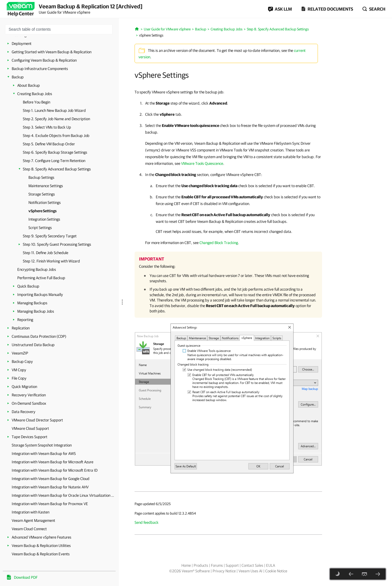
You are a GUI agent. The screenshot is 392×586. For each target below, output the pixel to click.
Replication (21, 328)
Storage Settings (42, 194)
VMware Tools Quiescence (202, 163)
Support (232, 565)
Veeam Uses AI (250, 571)
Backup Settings (41, 177)
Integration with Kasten (31, 512)
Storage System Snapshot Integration (42, 445)
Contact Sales (252, 565)
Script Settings (40, 228)
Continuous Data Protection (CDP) (39, 336)
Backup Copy (22, 361)
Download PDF (26, 577)
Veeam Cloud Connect (29, 529)
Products (201, 565)
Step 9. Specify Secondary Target (50, 236)
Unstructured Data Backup (33, 345)
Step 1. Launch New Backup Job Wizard (54, 110)
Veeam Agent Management (33, 520)
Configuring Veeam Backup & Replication (44, 60)
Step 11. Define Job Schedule (46, 253)
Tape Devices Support (30, 437)
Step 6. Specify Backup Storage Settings (55, 152)
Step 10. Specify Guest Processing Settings (57, 244)
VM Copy (19, 370)
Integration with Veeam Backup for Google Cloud (51, 479)
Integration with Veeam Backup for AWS (44, 454)
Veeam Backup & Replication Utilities (41, 546)
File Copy (19, 378)
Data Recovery (24, 412)
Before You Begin (36, 102)
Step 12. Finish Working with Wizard (51, 261)
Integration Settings (44, 219)
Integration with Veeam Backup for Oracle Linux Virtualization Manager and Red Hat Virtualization (64, 495)
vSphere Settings (42, 211)
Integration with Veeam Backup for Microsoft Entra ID (55, 470)
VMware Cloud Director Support (37, 420)
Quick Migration (24, 387)
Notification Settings (45, 202)
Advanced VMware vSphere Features (42, 537)
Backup (18, 77)
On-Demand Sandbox (29, 403)
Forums (217, 565)
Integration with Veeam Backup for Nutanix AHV (50, 487)
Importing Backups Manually (40, 295)
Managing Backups (32, 303)
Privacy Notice (224, 571)
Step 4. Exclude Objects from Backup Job (56, 136)
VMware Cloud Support (30, 428)
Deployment (22, 44)
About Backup (29, 85)
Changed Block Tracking (219, 243)
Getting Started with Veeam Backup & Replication (52, 52)
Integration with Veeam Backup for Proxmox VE (50, 504)
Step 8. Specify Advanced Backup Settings (57, 169)
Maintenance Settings (46, 186)
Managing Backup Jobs (36, 311)
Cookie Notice (276, 571)
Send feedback (147, 522)
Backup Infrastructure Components (40, 69)
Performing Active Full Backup (41, 278)
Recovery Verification (29, 395)
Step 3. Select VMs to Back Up (47, 127)
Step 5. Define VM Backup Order (49, 144)
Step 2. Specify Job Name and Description (56, 119)
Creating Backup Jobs (35, 94)
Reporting (25, 320)
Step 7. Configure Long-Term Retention (54, 161)
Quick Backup (28, 286)
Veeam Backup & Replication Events (41, 554)
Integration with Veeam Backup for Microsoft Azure (53, 462)
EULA (271, 565)
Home (186, 565)
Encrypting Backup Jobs (37, 269)
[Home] (137, 28)
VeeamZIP (20, 353)
